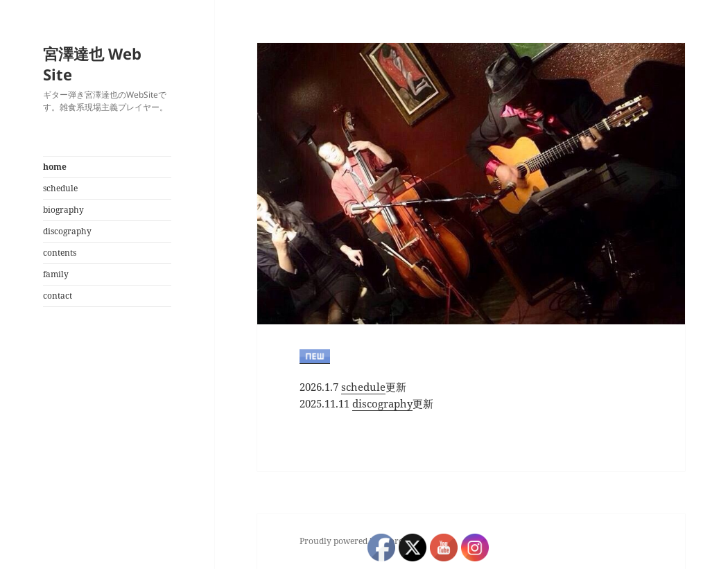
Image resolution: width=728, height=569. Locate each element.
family (56, 274)
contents (60, 253)
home (55, 167)
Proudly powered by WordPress (362, 541)
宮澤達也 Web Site (92, 64)
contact (58, 296)
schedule (60, 188)
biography (63, 210)
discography (67, 231)
